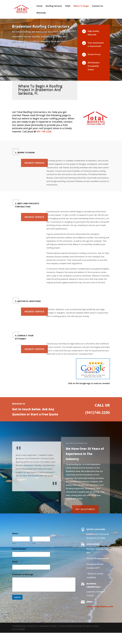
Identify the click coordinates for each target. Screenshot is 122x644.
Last (34, 543)
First (14, 543)
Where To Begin (81, 6)
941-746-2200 (44, 131)
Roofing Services (54, 6)
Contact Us (98, 6)
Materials (41, 13)
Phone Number (19, 549)
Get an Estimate (50, 509)
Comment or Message (23, 574)
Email (16, 562)
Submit (17, 597)
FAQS (68, 6)
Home (39, 6)
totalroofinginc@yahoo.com (100, 606)
